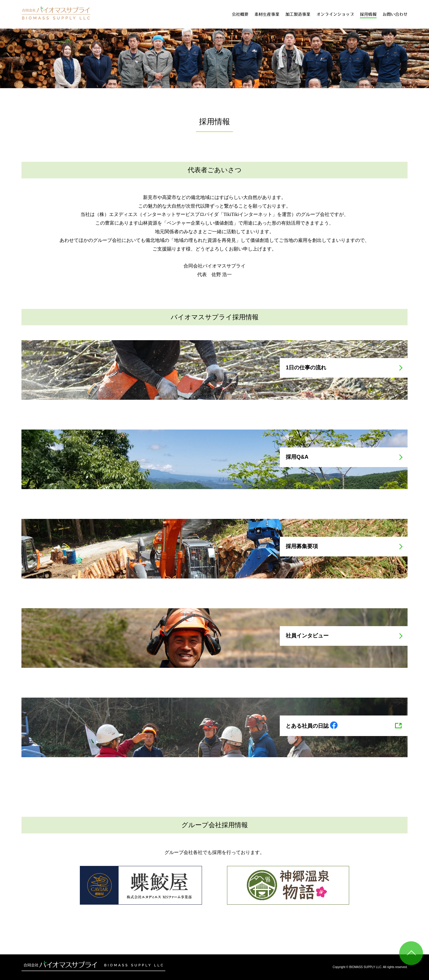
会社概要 (240, 14)
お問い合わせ (395, 14)
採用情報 (368, 14)
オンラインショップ (335, 14)
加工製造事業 (298, 14)
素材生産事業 (267, 14)
